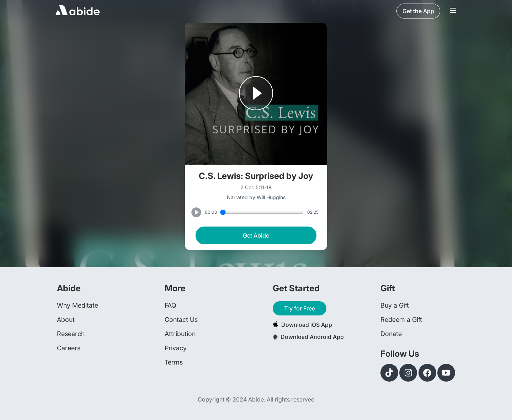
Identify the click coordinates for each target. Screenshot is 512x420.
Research (71, 334)
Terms (174, 362)
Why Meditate (78, 305)
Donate (391, 334)
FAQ (170, 305)
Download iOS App (302, 325)
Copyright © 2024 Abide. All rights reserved (256, 399)
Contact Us (181, 320)
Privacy (176, 348)
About (66, 320)
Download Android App (308, 337)
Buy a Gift (395, 305)
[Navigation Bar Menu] (453, 11)
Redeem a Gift (401, 320)
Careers (69, 348)
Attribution (180, 334)
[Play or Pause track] (256, 94)
